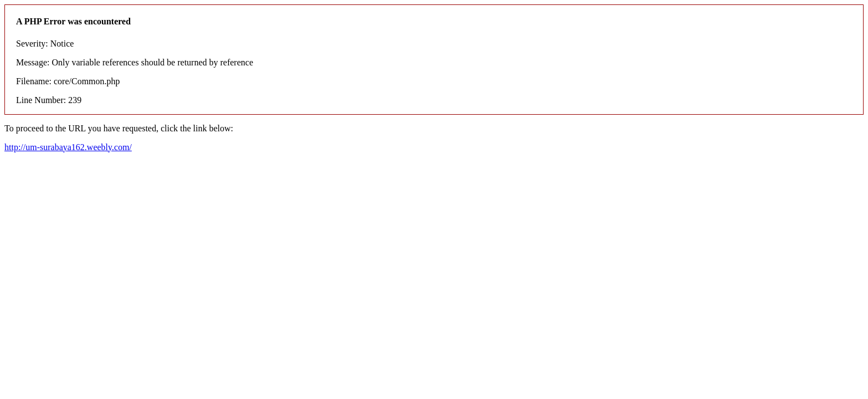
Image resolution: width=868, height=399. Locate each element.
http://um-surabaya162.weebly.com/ (68, 147)
